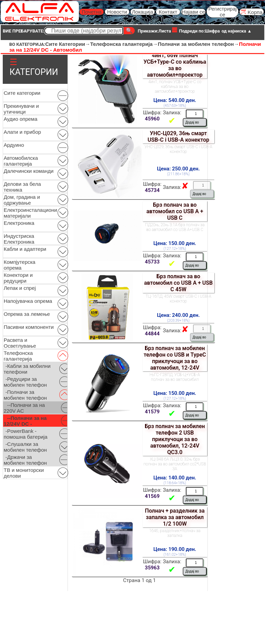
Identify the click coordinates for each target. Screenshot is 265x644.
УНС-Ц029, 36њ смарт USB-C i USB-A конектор (178, 137)
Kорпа (251, 12)
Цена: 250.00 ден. (178, 169)
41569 (152, 496)
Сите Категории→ (68, 44)
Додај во (192, 122)
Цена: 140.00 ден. (175, 478)
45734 (152, 190)
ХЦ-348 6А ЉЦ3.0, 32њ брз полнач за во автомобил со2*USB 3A (175, 464)
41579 (152, 412)
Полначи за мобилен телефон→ (198, 44)
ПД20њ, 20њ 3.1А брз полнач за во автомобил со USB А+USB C (175, 227)
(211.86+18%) (179, 174)
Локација (143, 12)
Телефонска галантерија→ (124, 44)
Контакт (168, 12)
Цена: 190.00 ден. (175, 549)
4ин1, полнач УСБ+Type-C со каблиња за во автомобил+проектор (175, 87)
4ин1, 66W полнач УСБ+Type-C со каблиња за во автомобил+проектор (175, 65)
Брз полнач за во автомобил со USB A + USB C (175, 211)
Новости (117, 12)
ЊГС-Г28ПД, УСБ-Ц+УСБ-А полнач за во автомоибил (175, 377)
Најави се (194, 12)
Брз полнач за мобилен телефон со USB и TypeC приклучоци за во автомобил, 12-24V (175, 358)
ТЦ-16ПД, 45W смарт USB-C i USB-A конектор (179, 299)
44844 (152, 334)
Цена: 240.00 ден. (178, 315)
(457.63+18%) (175, 106)
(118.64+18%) (175, 483)
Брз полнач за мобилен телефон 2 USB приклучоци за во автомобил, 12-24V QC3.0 (175, 439)
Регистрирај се (223, 12)
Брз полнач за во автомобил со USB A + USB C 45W (178, 283)
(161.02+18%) (175, 555)
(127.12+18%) (175, 249)
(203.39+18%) (179, 320)
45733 (152, 262)
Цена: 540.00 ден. (175, 100)
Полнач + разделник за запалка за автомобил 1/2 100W (175, 517)
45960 (152, 119)
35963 (152, 568)
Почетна (92, 12)
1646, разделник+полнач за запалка (175, 533)
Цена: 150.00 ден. (175, 243)
